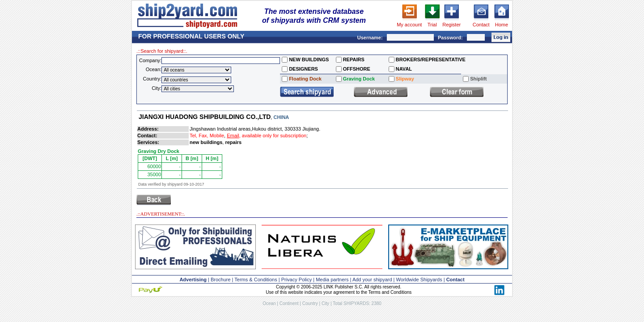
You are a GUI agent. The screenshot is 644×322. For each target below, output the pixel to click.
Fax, (203, 136)
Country (310, 303)
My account (409, 25)
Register (451, 25)
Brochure (221, 280)
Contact (481, 25)
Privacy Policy (297, 280)
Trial (432, 25)
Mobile (217, 136)
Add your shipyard (372, 280)
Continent (289, 303)
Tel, (193, 136)
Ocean (269, 303)
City (325, 303)
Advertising (193, 280)
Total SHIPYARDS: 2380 (357, 303)
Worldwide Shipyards (419, 280)
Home (502, 25)
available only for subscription (274, 136)
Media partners (332, 280)
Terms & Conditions (256, 280)
